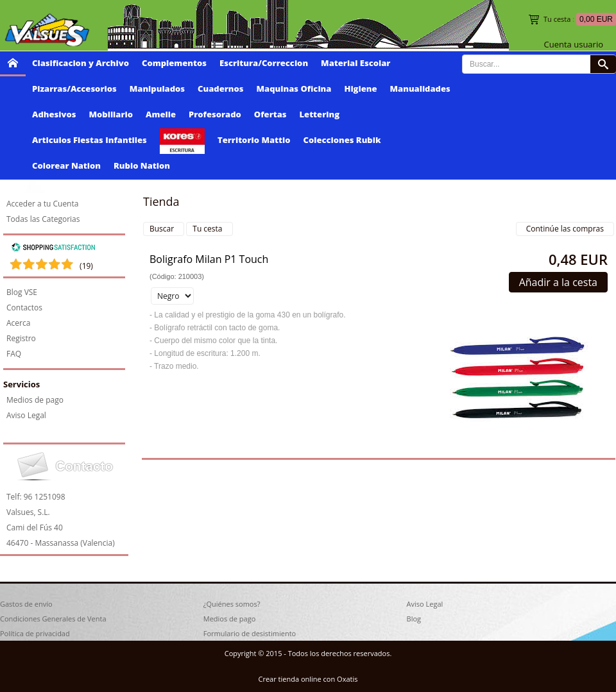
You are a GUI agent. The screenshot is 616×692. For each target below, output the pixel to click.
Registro (21, 338)
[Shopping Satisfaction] (53, 249)
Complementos (174, 63)
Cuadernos (220, 89)
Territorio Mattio (254, 140)
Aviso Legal (26, 415)
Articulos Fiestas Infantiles (90, 140)
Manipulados (157, 89)
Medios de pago (35, 400)
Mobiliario (111, 114)
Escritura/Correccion (264, 63)
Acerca (18, 323)
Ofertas (270, 114)
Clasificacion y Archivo (81, 63)
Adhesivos (54, 114)
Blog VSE (22, 292)
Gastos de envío (26, 604)
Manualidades (420, 89)
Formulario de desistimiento (250, 633)
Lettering (320, 114)
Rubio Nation (142, 165)
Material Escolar (355, 63)
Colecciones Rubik (342, 140)
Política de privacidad (35, 633)
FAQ (14, 354)
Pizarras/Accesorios (74, 89)
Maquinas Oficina (294, 89)
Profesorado (215, 114)
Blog (414, 619)
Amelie (161, 114)
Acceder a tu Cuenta (42, 204)
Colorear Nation (66, 165)
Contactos (24, 308)
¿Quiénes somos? (232, 604)
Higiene (360, 89)
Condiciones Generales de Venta (53, 619)
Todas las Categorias (43, 219)
